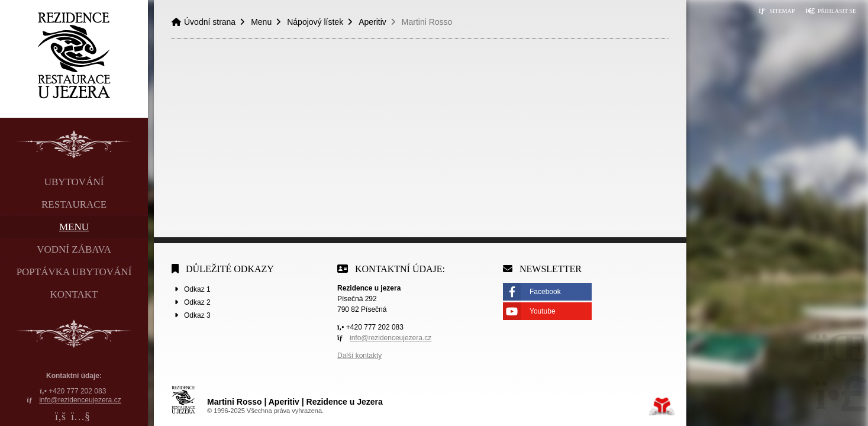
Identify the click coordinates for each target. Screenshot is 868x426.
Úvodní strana (74, 55)
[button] (831, 11)
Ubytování (74, 182)
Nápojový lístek (315, 22)
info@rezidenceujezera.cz (80, 400)
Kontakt (74, 294)
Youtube (543, 311)
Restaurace (74, 204)
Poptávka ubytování (74, 272)
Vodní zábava (74, 249)
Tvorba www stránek (662, 406)
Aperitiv (372, 22)
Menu (74, 227)
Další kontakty (359, 356)
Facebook (545, 292)
